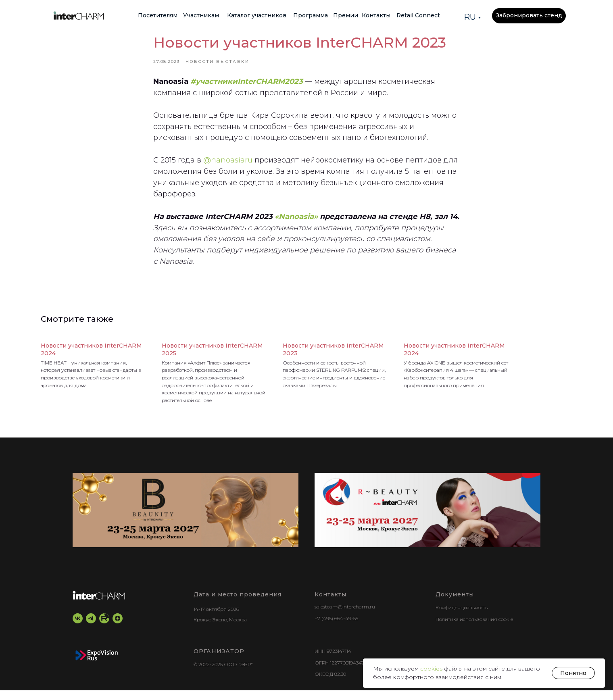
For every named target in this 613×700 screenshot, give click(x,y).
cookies (432, 669)
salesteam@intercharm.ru (345, 617)
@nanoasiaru (228, 165)
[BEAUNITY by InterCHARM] (186, 520)
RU (470, 17)
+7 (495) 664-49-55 (336, 628)
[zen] (118, 628)
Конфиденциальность (462, 618)
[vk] (78, 628)
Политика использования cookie (474, 629)
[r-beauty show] (427, 520)
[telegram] (91, 628)
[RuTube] (104, 628)
